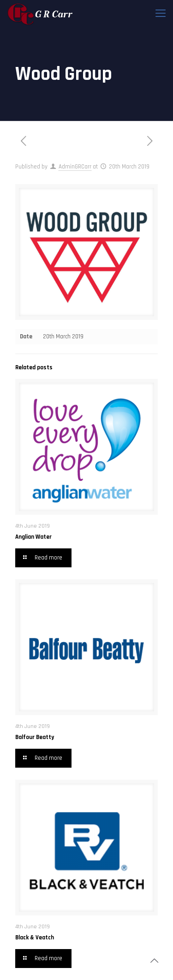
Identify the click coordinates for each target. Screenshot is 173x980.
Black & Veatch (35, 938)
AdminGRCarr (75, 167)
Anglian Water (33, 537)
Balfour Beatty (35, 737)
